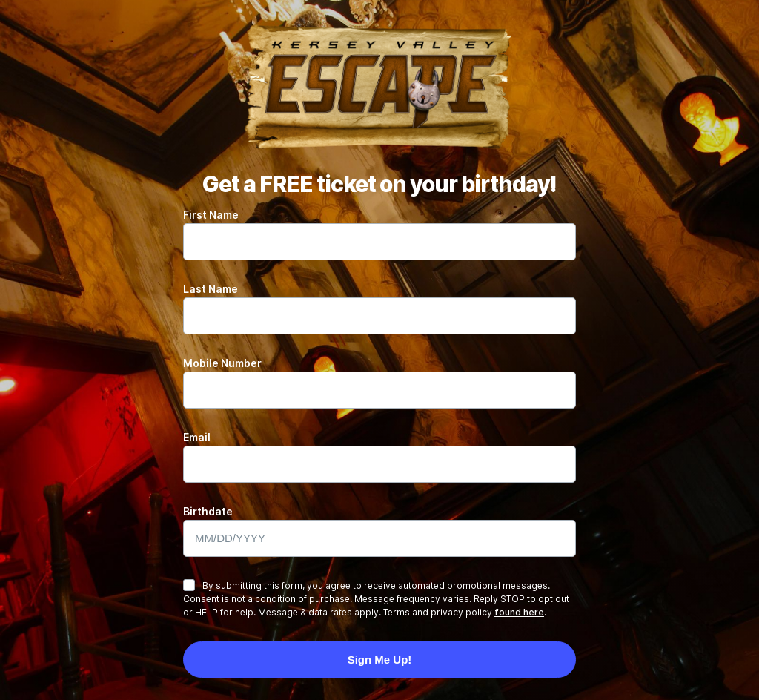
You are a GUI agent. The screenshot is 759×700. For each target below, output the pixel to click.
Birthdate (208, 511)
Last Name (211, 289)
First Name (211, 215)
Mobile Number (222, 363)
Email (197, 437)
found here (519, 612)
